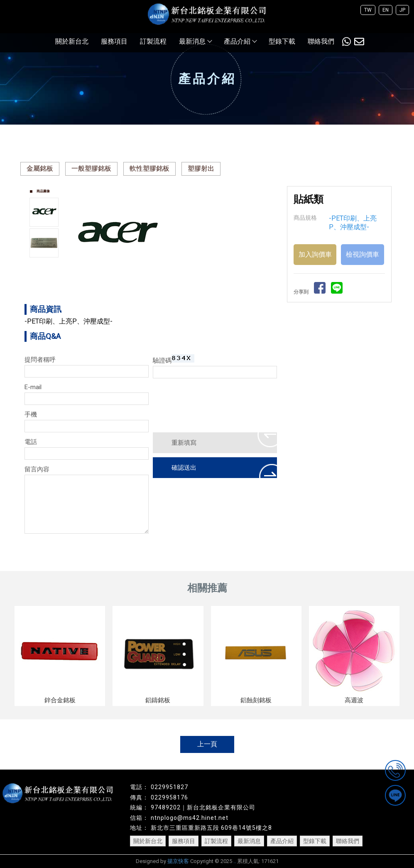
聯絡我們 (321, 41)
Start (175, 286)
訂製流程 (153, 41)
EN (386, 10)
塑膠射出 (201, 168)
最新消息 (195, 41)
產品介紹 (240, 41)
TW (368, 10)
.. (235, 861)
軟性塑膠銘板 (149, 168)
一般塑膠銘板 (91, 168)
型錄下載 (282, 41)
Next (270, 233)
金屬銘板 (40, 168)
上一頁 (207, 744)
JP (402, 10)
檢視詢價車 (363, 254)
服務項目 (114, 41)
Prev (77, 233)
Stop (181, 286)
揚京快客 (178, 861)
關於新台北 (72, 41)
